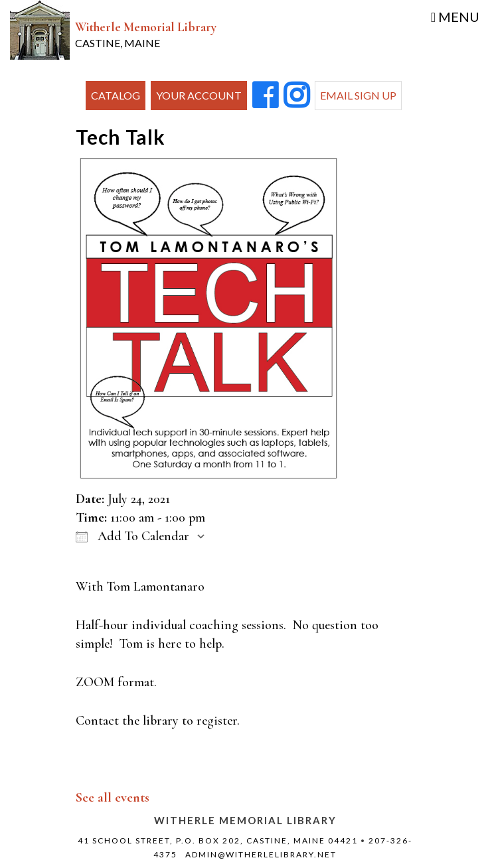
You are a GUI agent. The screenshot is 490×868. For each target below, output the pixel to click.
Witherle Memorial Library (146, 34)
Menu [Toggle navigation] (455, 17)
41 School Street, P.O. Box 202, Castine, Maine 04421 (218, 840)
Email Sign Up (358, 95)
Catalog (116, 95)
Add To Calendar (132, 536)
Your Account (199, 95)
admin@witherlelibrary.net (261, 854)
